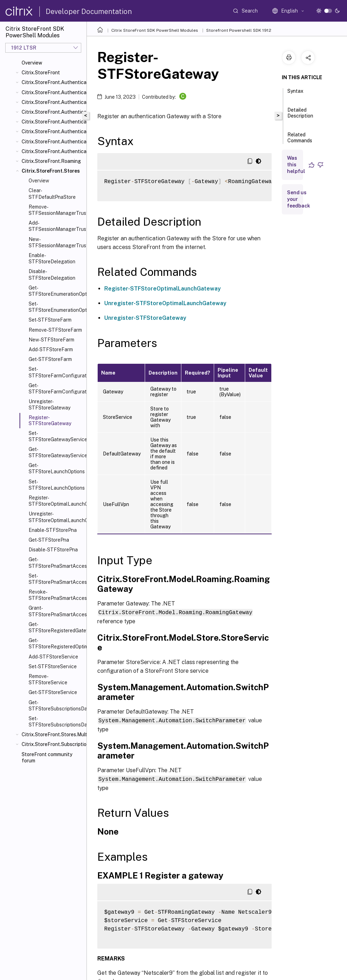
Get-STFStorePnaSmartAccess (56, 563)
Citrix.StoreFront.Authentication (53, 82)
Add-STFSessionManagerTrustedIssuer (56, 226)
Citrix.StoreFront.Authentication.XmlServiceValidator (53, 151)
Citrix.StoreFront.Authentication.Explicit (53, 112)
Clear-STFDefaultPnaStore (52, 194)
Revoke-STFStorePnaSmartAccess (56, 595)
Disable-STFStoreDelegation (52, 274)
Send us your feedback (299, 199)
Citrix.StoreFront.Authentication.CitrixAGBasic (53, 102)
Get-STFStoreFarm (50, 359)
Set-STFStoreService (53, 666)
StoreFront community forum (47, 757)
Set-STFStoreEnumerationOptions (56, 307)
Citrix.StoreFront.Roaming (51, 161)
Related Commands (300, 141)
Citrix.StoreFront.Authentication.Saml (53, 142)
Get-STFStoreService (53, 692)
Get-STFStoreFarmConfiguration (56, 389)
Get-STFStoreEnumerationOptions (56, 291)
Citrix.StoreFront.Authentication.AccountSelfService (53, 92)
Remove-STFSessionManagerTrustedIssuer (56, 210)
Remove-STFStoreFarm (55, 330)
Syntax (295, 94)
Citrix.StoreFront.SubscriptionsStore (53, 744)
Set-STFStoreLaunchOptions (56, 485)
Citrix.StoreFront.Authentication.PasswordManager (53, 122)
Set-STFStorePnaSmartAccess (56, 579)
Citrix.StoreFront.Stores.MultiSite (53, 734)
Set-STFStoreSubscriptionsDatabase (56, 722)
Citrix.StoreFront (41, 73)
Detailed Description (300, 116)
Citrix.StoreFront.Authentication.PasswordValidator (53, 131)
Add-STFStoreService (53, 657)
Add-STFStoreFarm (51, 349)
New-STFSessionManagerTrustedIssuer (56, 242)
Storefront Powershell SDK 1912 (239, 30)
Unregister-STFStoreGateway (50, 405)
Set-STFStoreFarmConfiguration (56, 372)
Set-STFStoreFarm (50, 320)
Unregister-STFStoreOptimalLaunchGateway (56, 517)
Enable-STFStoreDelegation (52, 258)
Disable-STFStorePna (53, 550)
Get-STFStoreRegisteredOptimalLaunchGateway (56, 643)
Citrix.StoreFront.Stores (51, 171)
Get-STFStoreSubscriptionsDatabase (56, 706)
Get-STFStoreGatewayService (56, 452)
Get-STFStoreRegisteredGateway (56, 627)
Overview (32, 63)
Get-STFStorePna (49, 540)
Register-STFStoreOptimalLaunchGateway (56, 501)
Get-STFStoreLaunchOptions (56, 468)
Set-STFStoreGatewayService (56, 436)
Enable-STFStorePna (53, 530)
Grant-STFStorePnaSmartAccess (56, 611)
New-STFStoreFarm (51, 340)
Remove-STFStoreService (48, 679)
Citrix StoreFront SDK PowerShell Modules (155, 30)
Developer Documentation (89, 12)
